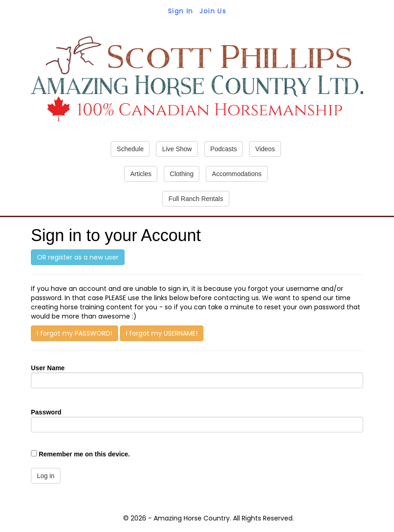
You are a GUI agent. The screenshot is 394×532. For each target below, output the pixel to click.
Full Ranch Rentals (196, 199)
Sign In (181, 11)
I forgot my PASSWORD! (75, 333)
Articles (141, 174)
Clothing (182, 174)
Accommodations (236, 174)
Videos (265, 149)
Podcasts (224, 149)
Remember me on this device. (84, 454)
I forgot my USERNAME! (162, 333)
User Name (48, 368)
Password (46, 412)
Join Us (213, 11)
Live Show (177, 149)
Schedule (130, 149)
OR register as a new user (78, 257)
